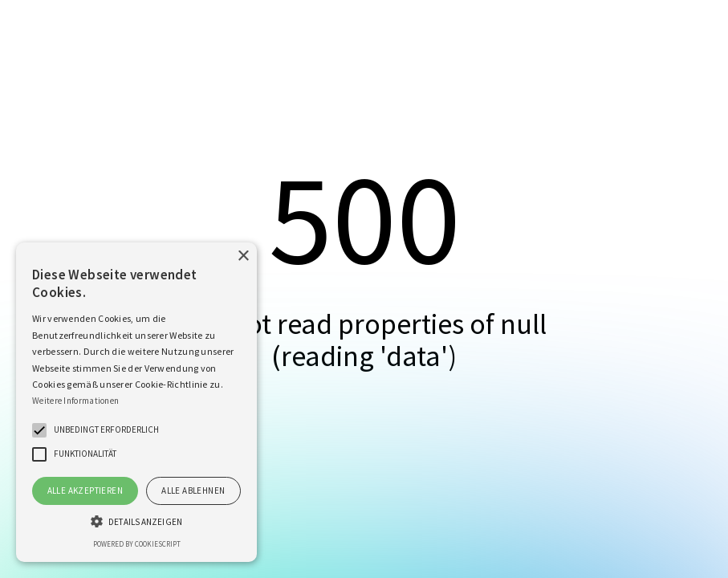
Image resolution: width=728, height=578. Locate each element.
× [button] (243, 256)
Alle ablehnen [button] (193, 490)
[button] (39, 430)
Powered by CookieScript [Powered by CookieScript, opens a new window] (137, 544)
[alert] (136, 402)
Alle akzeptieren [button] (85, 490)
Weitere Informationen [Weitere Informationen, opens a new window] (75, 401)
